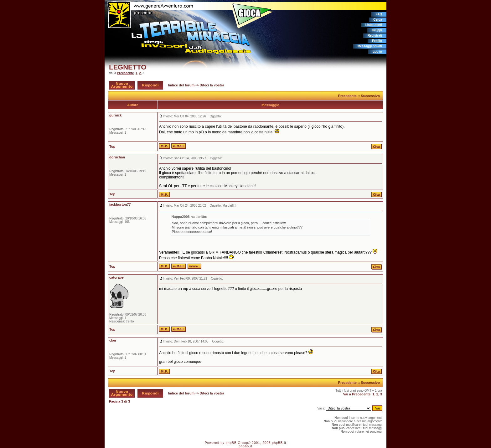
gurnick (116, 115)
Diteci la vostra (212, 85)
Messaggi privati (370, 46)
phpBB (231, 443)
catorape (116, 277)
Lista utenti (374, 25)
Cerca (378, 20)
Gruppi (377, 30)
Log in (377, 51)
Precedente (126, 73)
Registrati (375, 36)
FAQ (379, 14)
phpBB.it (279, 443)
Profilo (377, 41)
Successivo (370, 96)
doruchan (117, 157)
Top (112, 147)
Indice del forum (181, 85)
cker (113, 340)
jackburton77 (120, 204)
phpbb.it (246, 446)
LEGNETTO (128, 67)
